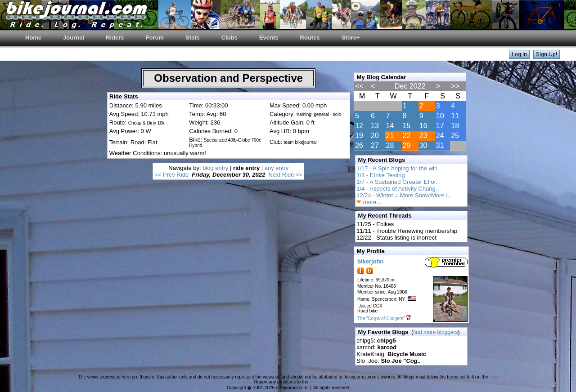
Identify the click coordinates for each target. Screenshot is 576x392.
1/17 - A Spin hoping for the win (397, 168)
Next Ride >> (285, 175)
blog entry (215, 168)
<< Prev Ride (171, 175)
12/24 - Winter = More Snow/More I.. (404, 195)
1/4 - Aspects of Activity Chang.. (398, 189)
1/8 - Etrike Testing (380, 175)
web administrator (327, 382)
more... (369, 202)
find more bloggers (435, 332)
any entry (277, 168)
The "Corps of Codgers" (381, 318)
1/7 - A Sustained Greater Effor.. (398, 182)
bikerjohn (371, 261)
